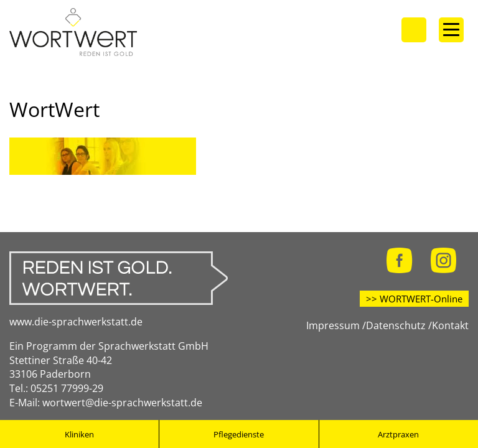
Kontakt (450, 325)
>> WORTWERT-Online (414, 299)
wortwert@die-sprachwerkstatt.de (122, 403)
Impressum (333, 325)
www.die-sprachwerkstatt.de (76, 322)
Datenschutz (396, 325)
